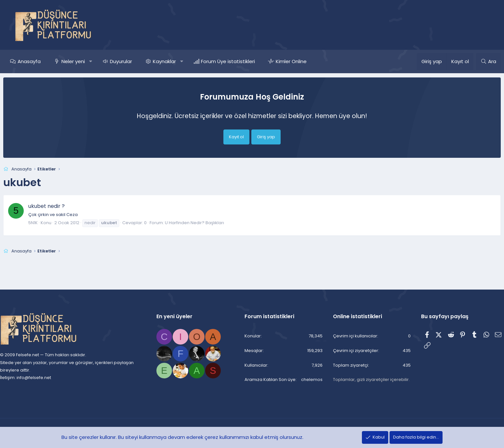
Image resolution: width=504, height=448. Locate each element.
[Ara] (477, 61)
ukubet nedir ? (58, 206)
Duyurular (132, 61)
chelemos (307, 380)
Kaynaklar (176, 61)
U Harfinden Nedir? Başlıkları (206, 223)
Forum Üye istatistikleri (239, 61)
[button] (102, 61)
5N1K (44, 223)
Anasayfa (40, 61)
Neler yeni (85, 61)
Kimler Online (303, 61)
